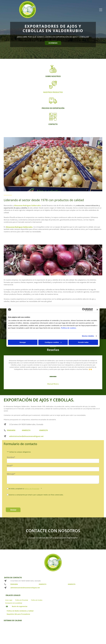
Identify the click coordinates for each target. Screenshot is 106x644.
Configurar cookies (53, 342)
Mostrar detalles (88, 336)
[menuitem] (9, 600)
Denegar (23, 342)
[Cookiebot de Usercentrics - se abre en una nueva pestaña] (84, 310)
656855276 (44, 430)
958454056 (11, 430)
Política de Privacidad (32, 489)
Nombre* (11, 457)
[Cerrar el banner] (97, 310)
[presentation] (23, 501)
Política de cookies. (69, 328)
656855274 (26, 430)
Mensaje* (11, 474)
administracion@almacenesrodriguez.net (26, 436)
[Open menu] (101, 10)
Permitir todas (83, 342)
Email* (10, 466)
